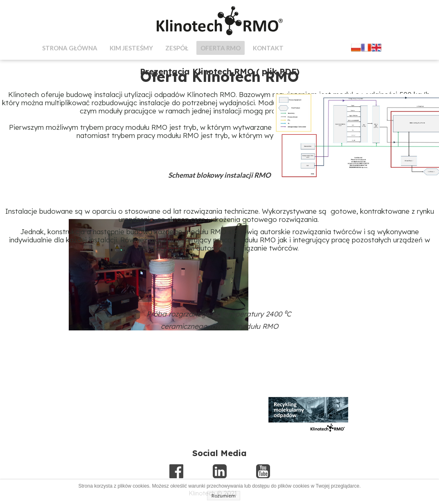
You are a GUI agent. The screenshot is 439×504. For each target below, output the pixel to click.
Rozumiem (224, 496)
